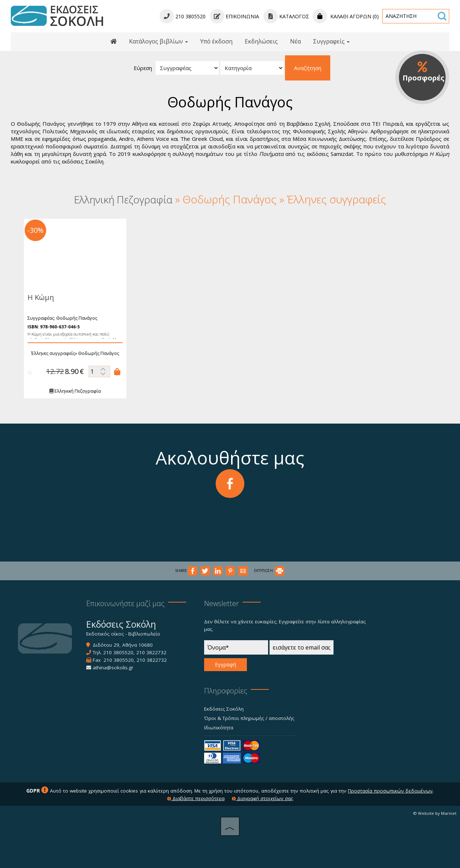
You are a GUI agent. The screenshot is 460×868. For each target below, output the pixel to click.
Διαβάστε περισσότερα (196, 798)
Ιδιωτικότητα (219, 728)
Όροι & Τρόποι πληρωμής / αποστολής (249, 718)
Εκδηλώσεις (261, 41)
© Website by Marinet (435, 813)
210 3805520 (118, 652)
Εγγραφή (226, 664)
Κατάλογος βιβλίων (158, 41)
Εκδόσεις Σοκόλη (224, 709)
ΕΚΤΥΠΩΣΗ (269, 571)
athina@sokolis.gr (113, 668)
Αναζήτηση (308, 68)
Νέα (295, 41)
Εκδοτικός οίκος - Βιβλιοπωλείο (123, 634)
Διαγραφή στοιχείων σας (263, 798)
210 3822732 (151, 652)
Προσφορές (424, 72)
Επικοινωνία (234, 16)
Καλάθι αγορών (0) (346, 16)
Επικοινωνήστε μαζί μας (125, 603)
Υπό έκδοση (216, 41)
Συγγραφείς (331, 41)
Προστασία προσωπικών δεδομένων (390, 791)
